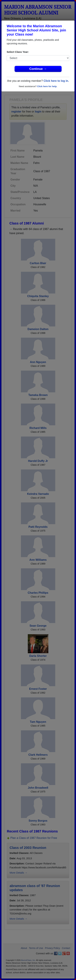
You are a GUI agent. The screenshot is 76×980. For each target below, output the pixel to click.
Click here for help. (47, 86)
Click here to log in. (56, 81)
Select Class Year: (18, 52)
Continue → (38, 69)
